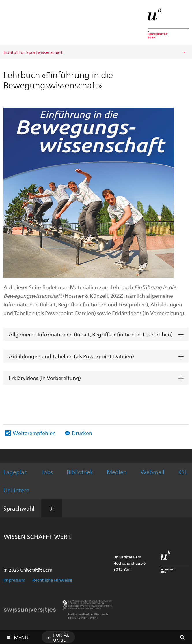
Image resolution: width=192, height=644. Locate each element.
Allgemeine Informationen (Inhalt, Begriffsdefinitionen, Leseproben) (91, 334)
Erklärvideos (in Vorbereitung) (45, 378)
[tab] (96, 335)
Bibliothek (80, 472)
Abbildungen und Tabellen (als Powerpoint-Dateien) (71, 356)
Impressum (14, 580)
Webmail (152, 472)
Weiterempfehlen (34, 433)
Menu (21, 636)
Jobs (47, 472)
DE (52, 508)
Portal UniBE (61, 637)
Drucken (82, 433)
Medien (117, 472)
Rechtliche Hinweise (52, 580)
